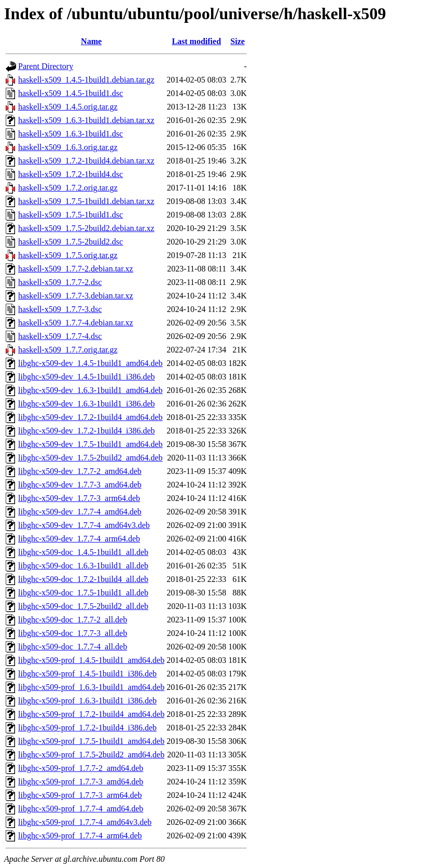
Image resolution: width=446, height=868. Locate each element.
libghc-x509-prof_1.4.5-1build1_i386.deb (87, 674)
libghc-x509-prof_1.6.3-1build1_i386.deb (87, 701)
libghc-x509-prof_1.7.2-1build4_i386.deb (87, 728)
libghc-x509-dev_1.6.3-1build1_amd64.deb (90, 390)
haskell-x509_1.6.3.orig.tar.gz (68, 147)
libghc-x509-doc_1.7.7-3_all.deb (73, 633)
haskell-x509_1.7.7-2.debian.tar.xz (76, 269)
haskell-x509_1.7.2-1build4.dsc (71, 174)
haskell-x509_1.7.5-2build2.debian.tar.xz (86, 228)
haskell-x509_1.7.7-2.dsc (60, 282)
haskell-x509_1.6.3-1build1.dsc (71, 134)
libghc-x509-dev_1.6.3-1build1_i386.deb (87, 404)
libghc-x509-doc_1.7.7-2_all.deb (73, 620)
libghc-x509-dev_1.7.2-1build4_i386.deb (87, 431)
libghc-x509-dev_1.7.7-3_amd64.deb (80, 485)
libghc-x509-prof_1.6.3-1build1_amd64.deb (91, 687)
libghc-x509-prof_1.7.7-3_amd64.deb (81, 782)
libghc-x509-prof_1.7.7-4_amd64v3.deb (85, 822)
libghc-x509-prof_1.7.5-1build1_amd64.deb (91, 741)
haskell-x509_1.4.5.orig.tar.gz (68, 107)
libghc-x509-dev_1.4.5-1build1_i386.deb (87, 377)
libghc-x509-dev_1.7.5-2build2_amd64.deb (90, 458)
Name (91, 41)
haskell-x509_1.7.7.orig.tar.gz (68, 350)
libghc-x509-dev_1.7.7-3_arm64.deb (79, 498)
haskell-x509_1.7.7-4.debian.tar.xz (76, 323)
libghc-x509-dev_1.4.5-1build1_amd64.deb (90, 363)
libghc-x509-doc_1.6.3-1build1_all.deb (83, 566)
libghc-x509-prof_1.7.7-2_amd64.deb (81, 768)
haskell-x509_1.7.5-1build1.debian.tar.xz (86, 201)
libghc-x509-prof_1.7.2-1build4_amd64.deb (91, 714)
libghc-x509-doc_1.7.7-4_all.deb (73, 647)
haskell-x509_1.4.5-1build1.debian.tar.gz (86, 80)
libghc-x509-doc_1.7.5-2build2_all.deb (83, 606)
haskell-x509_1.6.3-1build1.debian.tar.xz (86, 120)
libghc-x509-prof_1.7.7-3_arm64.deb (80, 795)
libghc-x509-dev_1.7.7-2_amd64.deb (80, 471)
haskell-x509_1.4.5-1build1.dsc (71, 93)
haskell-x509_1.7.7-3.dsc (60, 309)
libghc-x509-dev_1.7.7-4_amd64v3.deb (84, 525)
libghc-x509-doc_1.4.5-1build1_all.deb (83, 552)
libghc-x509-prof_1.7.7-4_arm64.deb (80, 836)
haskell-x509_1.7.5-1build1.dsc (71, 215)
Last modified (196, 41)
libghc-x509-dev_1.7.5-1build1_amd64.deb (90, 444)
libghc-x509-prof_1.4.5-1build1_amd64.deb (91, 660)
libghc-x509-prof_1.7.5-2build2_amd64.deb (91, 755)
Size (238, 41)
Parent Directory (46, 66)
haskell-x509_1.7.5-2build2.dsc (71, 242)
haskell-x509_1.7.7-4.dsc (60, 336)
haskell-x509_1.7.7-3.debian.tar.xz (76, 296)
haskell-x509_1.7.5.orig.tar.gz (68, 255)
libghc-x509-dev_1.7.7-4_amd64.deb (80, 512)
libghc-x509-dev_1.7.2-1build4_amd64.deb (90, 417)
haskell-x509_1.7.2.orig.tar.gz (68, 188)
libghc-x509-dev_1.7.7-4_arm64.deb (79, 539)
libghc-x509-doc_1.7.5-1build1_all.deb (83, 593)
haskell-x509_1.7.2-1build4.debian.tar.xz (86, 161)
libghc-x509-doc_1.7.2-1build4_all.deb (83, 579)
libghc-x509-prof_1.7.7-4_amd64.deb (81, 809)
